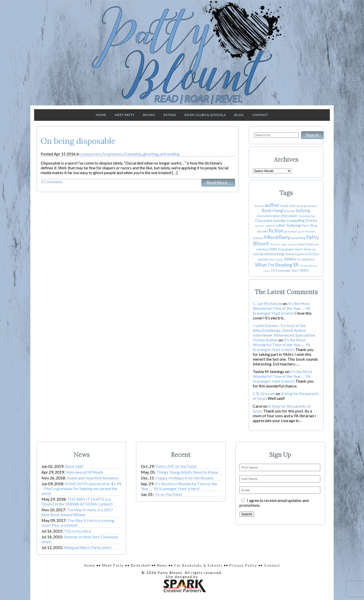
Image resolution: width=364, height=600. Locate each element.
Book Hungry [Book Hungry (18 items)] (274, 211)
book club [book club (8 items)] (288, 206)
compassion (90, 154)
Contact (260, 115)
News (162, 565)
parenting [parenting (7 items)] (298, 238)
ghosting (151, 154)
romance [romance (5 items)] (263, 249)
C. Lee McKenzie (267, 303)
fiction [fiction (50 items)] (276, 230)
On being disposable (78, 141)
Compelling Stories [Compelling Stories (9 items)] (302, 221)
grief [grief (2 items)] (301, 232)
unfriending (170, 154)
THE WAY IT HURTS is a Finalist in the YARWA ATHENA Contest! (77, 501)
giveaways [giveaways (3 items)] (291, 231)
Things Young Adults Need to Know (187, 472)
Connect (272, 565)
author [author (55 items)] (272, 205)
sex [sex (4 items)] (314, 249)
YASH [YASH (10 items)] (304, 270)
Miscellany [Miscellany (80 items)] (277, 237)
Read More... (218, 183)
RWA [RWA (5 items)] (273, 249)
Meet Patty (125, 115)
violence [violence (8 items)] (308, 259)
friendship (133, 154)
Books (149, 115)
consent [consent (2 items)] (260, 226)
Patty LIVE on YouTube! (176, 466)
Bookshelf (141, 565)
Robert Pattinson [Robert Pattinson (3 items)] (308, 244)
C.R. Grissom (264, 393)
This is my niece (77, 531)
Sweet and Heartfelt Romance (93, 478)
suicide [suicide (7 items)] (263, 259)
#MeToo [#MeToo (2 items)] (259, 206)
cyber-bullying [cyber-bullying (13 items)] (288, 225)
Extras (170, 115)
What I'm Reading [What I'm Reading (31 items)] (274, 265)
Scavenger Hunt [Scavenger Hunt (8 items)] (290, 249)
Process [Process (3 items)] (275, 244)
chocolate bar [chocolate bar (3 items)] (307, 216)
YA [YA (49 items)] (296, 265)
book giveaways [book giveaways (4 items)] (307, 206)
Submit (247, 514)
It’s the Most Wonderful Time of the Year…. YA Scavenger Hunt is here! (282, 308)
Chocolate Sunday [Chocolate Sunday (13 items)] (270, 220)
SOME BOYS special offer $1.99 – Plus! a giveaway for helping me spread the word (81, 488)
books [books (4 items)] (291, 211)
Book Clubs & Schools (205, 115)
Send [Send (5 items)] (307, 249)
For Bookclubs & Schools (198, 565)
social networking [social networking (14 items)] (269, 254)
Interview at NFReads (85, 472)
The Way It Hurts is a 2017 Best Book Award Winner (77, 512)
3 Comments (52, 182)
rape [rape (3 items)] (284, 244)
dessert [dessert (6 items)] (262, 231)
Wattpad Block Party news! (88, 547)
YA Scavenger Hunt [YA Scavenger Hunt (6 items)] (285, 270)
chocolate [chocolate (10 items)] (289, 216)
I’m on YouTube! (168, 494)
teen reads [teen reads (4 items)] (276, 259)
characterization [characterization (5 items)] (268, 216)
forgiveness (112, 154)
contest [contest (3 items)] (270, 226)
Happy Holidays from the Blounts (185, 478)
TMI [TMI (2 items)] (299, 260)
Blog (239, 115)
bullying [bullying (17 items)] (303, 211)
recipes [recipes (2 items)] (292, 244)
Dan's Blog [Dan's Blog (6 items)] (309, 225)
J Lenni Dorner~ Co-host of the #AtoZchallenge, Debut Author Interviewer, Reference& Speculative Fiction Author (284, 333)
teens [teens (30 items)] (290, 259)
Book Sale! (74, 466)
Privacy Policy (243, 565)
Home (101, 115)
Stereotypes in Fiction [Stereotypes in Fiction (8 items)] (302, 254)
